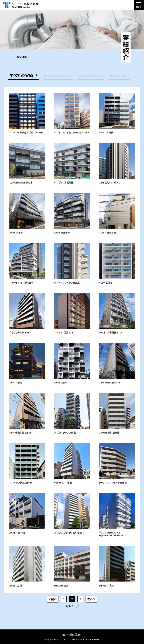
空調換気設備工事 (89, 76)
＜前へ (53, 599)
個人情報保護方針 (72, 635)
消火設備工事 (117, 76)
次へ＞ (91, 599)
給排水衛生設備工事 (56, 76)
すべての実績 (21, 75)
